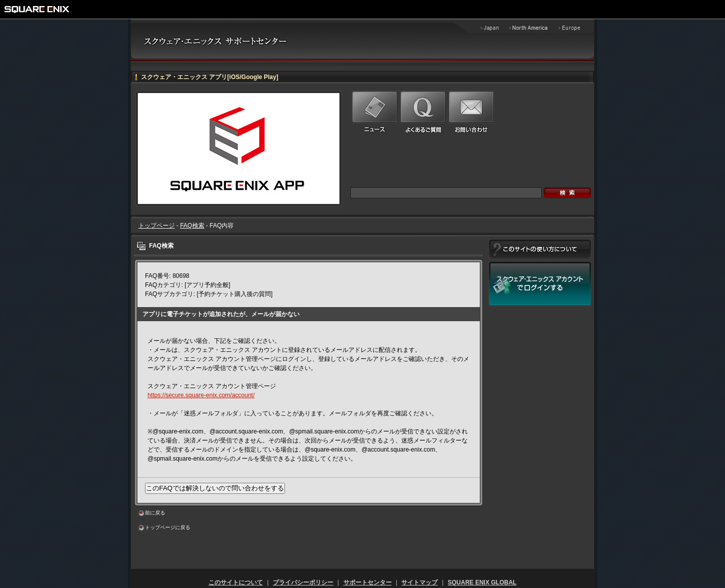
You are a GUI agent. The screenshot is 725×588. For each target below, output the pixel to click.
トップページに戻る (168, 527)
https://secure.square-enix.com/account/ (201, 395)
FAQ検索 (192, 226)
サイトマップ (419, 582)
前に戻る (155, 513)
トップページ (157, 226)
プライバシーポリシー (303, 582)
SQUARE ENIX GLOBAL (482, 582)
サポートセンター (368, 582)
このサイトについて (236, 582)
